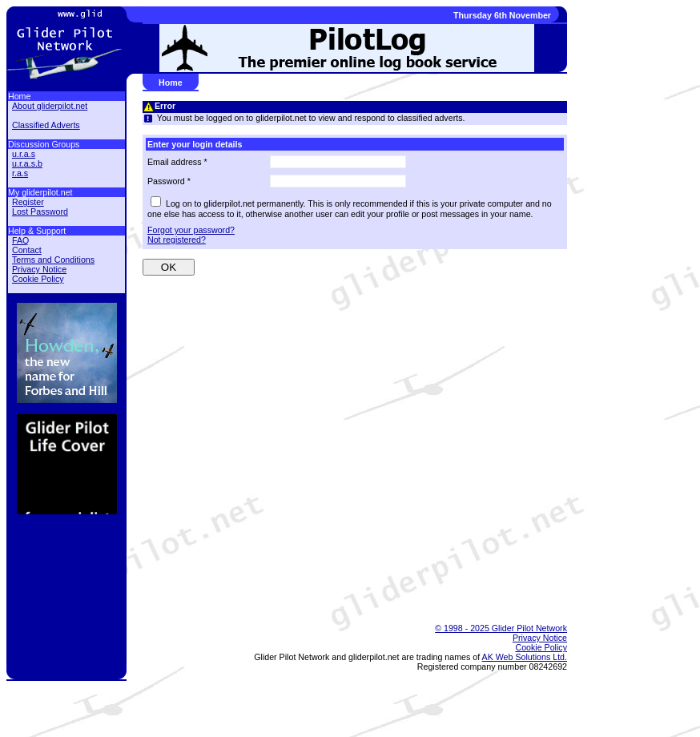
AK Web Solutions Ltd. (525, 657)
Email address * (177, 162)
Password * (169, 181)
